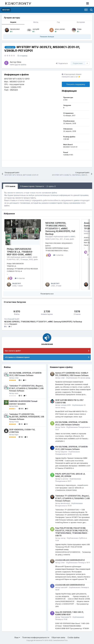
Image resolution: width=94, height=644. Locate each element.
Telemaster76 (66, 617)
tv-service (64, 479)
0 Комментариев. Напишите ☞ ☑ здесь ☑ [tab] (38, 186)
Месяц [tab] (36, 22)
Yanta (63, 427)
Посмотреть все (47, 294)
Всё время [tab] (81, 22)
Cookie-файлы (73, 637)
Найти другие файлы (18, 65)
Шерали (64, 452)
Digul (16, 434)
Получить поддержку (76, 84)
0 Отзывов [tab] (10, 186)
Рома (79, 29)
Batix (16, 406)
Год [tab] (58, 22)
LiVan (14, 286)
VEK (8, 257)
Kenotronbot (15, 29)
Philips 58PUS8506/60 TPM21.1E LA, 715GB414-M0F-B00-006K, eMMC (20, 252)
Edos (19, 62)
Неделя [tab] (13, 22)
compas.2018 (66, 405)
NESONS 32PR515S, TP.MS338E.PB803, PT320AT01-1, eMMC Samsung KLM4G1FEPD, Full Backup (60, 228)
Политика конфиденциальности (36, 637)
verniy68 (36, 29)
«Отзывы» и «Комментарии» (17, 357)
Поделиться (62, 63)
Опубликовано (78, 378)
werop (63, 538)
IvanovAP (64, 587)
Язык (17, 637)
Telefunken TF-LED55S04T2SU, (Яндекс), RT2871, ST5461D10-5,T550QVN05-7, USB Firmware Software (26, 388)
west (16, 393)
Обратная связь (58, 637)
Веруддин (49, 237)
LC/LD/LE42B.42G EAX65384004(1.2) (70, 560)
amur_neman (60, 29)
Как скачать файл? (13, 351)
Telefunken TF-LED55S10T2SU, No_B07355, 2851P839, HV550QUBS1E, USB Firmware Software (27, 417)
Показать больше (47, 37)
